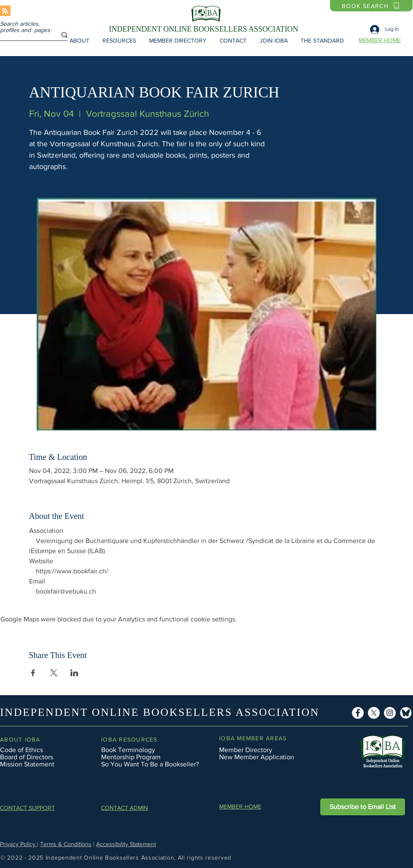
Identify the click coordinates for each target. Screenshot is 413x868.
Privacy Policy (19, 844)
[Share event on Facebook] (33, 673)
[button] (79, 40)
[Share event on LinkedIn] (74, 673)
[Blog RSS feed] (5, 11)
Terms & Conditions (66, 844)
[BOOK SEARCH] (371, 6)
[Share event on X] (54, 673)
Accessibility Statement (126, 844)
